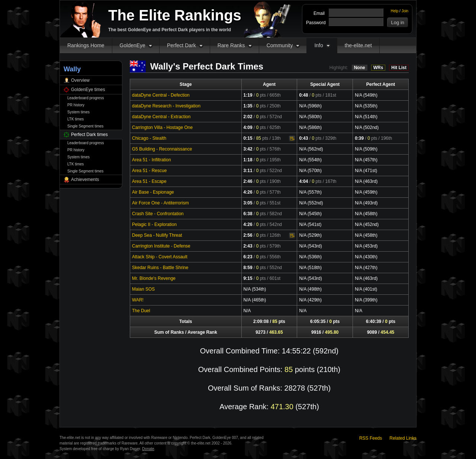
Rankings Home (86, 45)
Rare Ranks (231, 45)
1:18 (248, 160)
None (360, 68)
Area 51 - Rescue (149, 171)
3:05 (248, 203)
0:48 (303, 95)
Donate (148, 449)
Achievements (85, 180)
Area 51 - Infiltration (152, 160)
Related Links (403, 438)
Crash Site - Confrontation (158, 214)
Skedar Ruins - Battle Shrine (160, 268)
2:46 (248, 181)
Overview (80, 80)
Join (405, 11)
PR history (76, 105)
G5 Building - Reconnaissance (162, 149)
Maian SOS (143, 289)
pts (261, 95)
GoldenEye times (88, 90)
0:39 (359, 138)
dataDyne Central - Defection (161, 95)
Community (280, 45)
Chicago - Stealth (149, 138)
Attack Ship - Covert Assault (160, 257)
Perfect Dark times (89, 135)
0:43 (303, 138)
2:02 (248, 117)
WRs (378, 68)
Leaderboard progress (86, 98)
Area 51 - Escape (149, 181)
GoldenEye (133, 45)
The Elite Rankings (175, 15)
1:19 (248, 95)
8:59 (248, 268)
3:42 (248, 149)
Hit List (399, 68)
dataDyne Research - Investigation (166, 106)
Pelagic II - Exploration (154, 224)
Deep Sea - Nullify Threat (157, 235)
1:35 (248, 106)
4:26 (248, 192)
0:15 (248, 138)
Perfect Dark (181, 45)
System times (78, 112)
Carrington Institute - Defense (161, 246)
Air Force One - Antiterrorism (160, 203)
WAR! (138, 300)
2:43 (248, 246)
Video (292, 139)
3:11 (248, 171)
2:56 (248, 235)
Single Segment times (85, 126)
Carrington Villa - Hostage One (162, 127)
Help (395, 11)
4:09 (248, 127)
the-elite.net (358, 45)
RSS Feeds (371, 438)
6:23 (248, 257)
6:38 (248, 214)
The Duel (141, 311)
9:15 (248, 278)
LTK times (75, 119)
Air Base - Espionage (153, 192)
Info (319, 45)
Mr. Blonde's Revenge (154, 278)
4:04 (303, 181)
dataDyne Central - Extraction (161, 117)
